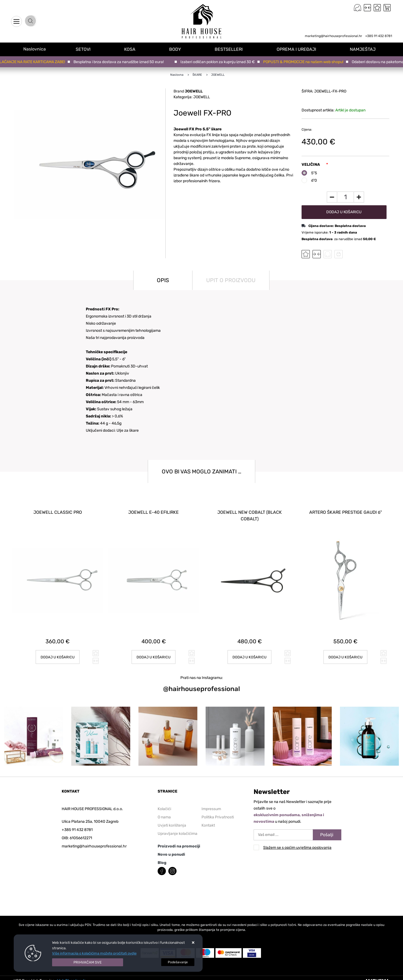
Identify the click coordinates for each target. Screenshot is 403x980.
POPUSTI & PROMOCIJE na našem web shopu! (305, 62)
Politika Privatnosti (218, 813)
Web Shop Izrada (72, 977)
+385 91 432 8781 (379, 36)
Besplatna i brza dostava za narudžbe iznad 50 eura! (120, 62)
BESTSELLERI (232, 49)
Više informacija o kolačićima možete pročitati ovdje (94, 953)
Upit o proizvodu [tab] (231, 280)
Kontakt (208, 821)
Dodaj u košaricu (344, 212)
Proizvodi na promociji (179, 842)
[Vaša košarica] (387, 8)
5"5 (314, 173)
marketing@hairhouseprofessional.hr (334, 36)
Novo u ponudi (171, 850)
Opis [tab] (163, 280)
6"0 (314, 180)
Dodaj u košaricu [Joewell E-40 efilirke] (154, 653)
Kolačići (164, 805)
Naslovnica (37, 49)
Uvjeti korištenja (172, 821)
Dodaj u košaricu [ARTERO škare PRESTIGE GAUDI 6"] (346, 653)
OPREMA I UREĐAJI (299, 49)
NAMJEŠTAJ (364, 49)
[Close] (88, 962)
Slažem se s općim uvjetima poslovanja (297, 843)
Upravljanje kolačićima (178, 829)
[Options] (178, 962)
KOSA (135, 49)
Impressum (211, 805)
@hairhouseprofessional (201, 685)
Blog (162, 859)
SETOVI (89, 49)
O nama (164, 813)
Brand (188, 91)
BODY (179, 49)
